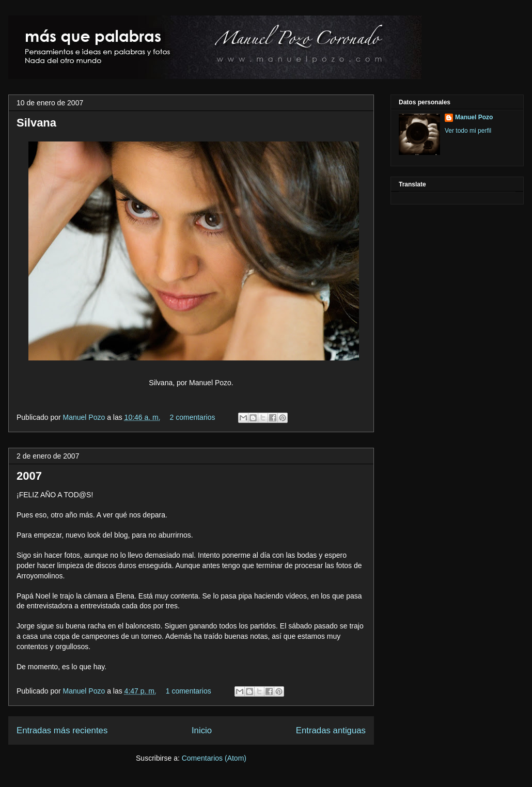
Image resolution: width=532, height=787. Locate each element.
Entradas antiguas (331, 730)
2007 (29, 476)
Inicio (202, 730)
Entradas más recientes (62, 730)
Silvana (36, 123)
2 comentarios (193, 417)
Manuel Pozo (85, 417)
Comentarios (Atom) (214, 758)
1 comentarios (189, 691)
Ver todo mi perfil (468, 131)
